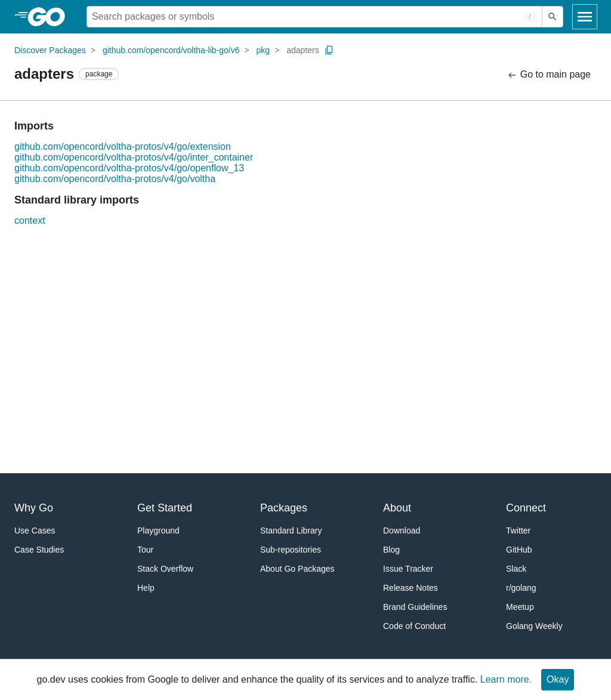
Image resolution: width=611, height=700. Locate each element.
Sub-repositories (291, 550)
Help (146, 588)
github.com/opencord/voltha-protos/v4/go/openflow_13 (129, 168)
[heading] (50, 17)
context (30, 221)
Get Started (165, 508)
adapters (303, 50)
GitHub (519, 550)
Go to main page (549, 75)
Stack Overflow (165, 569)
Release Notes (411, 588)
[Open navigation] (585, 17)
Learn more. (506, 679)
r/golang (521, 588)
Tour (145, 550)
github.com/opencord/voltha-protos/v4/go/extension (123, 147)
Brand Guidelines (415, 607)
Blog (391, 550)
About (397, 508)
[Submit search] (553, 17)
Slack (516, 569)
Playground (158, 531)
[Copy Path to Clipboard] (329, 50)
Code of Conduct (414, 626)
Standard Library (291, 531)
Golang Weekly (534, 626)
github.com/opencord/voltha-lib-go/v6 (171, 50)
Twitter (518, 531)
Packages (284, 508)
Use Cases (35, 531)
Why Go (34, 508)
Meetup (520, 607)
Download (402, 531)
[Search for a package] (314, 17)
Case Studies (39, 550)
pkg (263, 50)
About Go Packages (297, 569)
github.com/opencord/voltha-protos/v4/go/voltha (115, 179)
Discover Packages (50, 50)
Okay (558, 679)
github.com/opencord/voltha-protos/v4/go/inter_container (134, 157)
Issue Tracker (408, 569)
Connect (526, 508)
